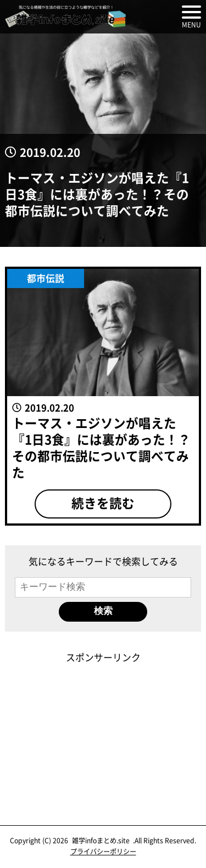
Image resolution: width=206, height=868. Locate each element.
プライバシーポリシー (103, 852)
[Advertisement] (103, 733)
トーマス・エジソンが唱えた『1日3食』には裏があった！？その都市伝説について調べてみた (97, 194)
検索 (103, 611)
